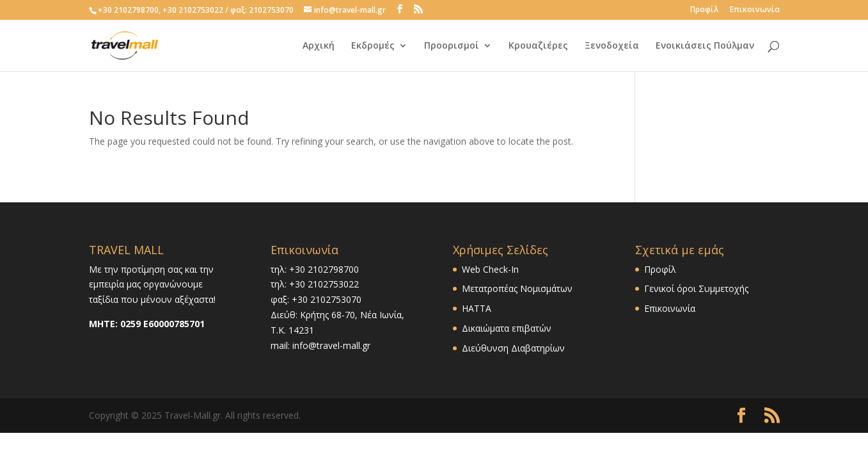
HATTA (477, 308)
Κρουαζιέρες (538, 46)
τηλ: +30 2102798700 (315, 269)
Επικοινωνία (755, 10)
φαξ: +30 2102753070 (316, 299)
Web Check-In (490, 269)
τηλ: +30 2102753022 (315, 284)
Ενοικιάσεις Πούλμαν (705, 46)
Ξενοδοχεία (612, 46)
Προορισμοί (452, 46)
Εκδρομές (373, 46)
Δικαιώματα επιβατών (507, 328)
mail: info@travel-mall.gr (320, 345)
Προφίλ (704, 10)
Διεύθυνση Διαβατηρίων (513, 348)
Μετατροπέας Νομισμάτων (517, 288)
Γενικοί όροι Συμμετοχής (696, 288)
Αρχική (319, 46)
